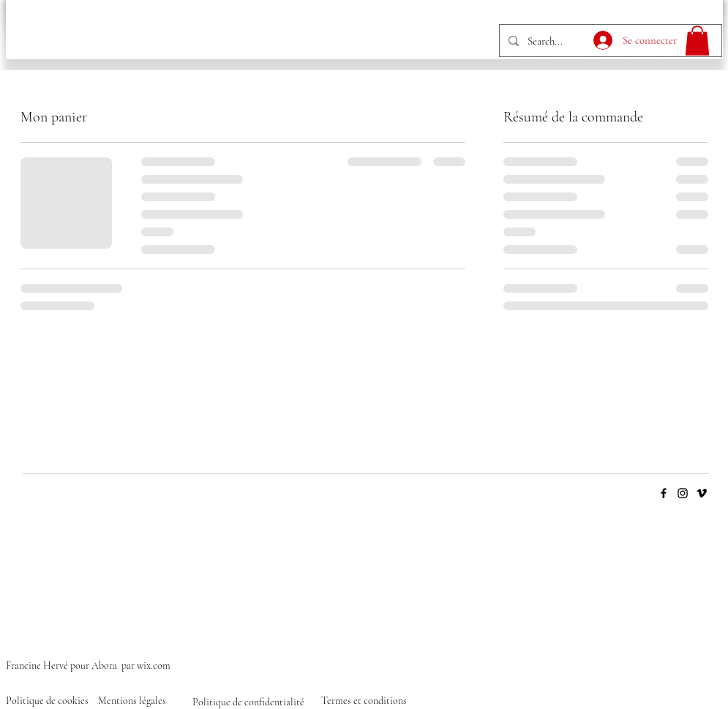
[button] (697, 41)
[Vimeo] (702, 493)
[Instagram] (683, 493)
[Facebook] (664, 493)
